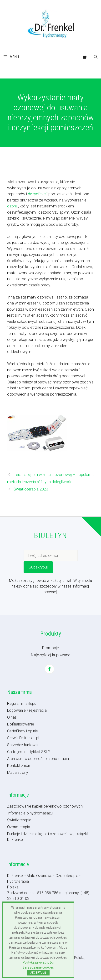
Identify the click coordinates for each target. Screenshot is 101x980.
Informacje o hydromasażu (30, 813)
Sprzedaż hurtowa (22, 745)
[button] (96, 57)
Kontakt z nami (20, 766)
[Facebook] (49, 669)
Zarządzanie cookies (38, 967)
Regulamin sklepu (22, 703)
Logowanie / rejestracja (27, 710)
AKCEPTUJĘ (38, 973)
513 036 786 (48, 893)
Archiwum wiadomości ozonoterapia (38, 759)
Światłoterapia (19, 820)
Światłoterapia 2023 (31, 489)
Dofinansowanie (21, 724)
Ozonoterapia (19, 827)
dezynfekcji (38, 194)
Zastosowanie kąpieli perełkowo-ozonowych (45, 806)
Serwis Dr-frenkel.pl (23, 738)
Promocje (50, 648)
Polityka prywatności (38, 962)
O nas (12, 717)
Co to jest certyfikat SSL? (28, 752)
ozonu (13, 206)
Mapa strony (18, 772)
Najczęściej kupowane (50, 655)
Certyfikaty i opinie (23, 731)
